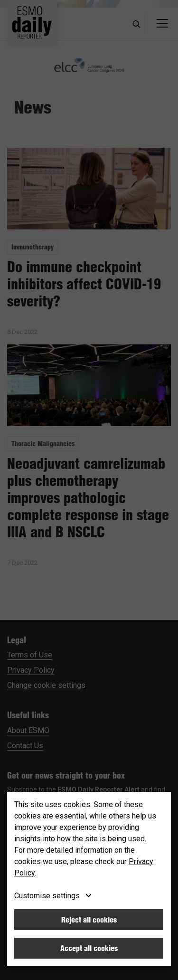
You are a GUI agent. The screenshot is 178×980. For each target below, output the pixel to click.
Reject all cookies (89, 920)
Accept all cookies (89, 948)
